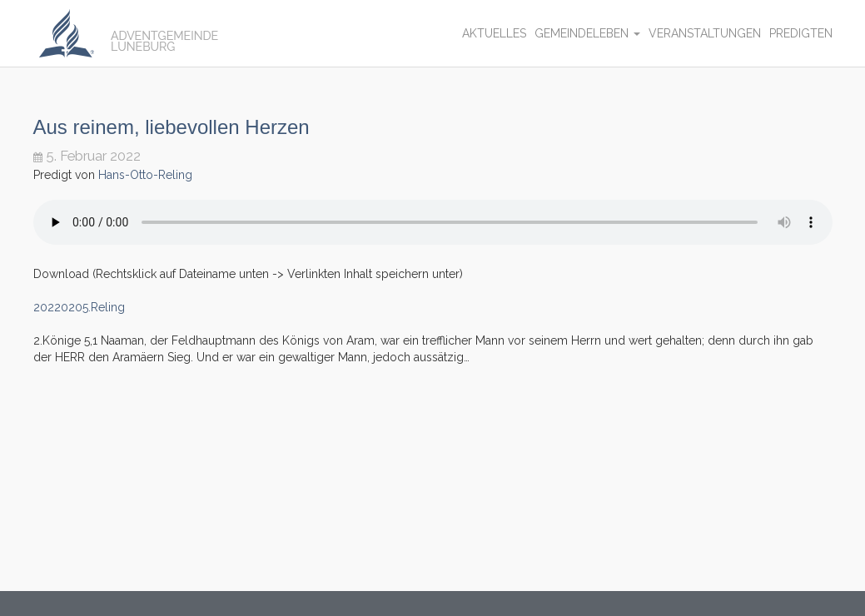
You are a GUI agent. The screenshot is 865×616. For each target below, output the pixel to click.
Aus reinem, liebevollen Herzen (172, 127)
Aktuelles (494, 33)
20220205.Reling (79, 307)
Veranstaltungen (705, 33)
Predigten (801, 33)
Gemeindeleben (587, 33)
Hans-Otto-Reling (145, 175)
